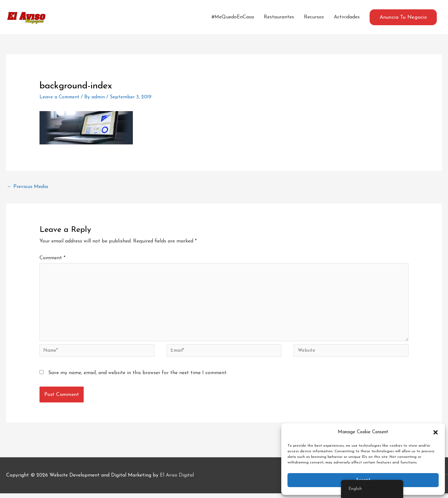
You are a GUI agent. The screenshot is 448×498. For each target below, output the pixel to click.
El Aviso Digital (177, 480)
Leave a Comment (60, 97)
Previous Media (27, 187)
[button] (436, 432)
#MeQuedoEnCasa (233, 17)
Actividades (347, 17)
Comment (52, 258)
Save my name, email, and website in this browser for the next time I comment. (138, 377)
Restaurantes (279, 17)
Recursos (314, 17)
